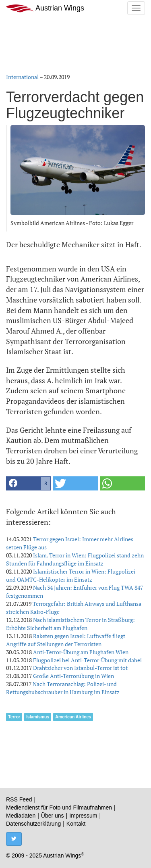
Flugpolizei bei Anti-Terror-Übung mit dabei (87, 660)
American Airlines (73, 717)
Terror (14, 717)
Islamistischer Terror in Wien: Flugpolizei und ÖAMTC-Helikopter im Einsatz (71, 575)
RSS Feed (19, 799)
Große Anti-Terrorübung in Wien (73, 676)
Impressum (83, 816)
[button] (28, 483)
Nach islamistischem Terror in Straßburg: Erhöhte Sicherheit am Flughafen (70, 624)
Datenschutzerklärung (33, 824)
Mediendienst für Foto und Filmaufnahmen (59, 807)
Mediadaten (21, 816)
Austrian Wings (45, 8)
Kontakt (76, 824)
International (22, 77)
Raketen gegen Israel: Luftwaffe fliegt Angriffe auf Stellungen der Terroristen (66, 640)
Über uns (53, 816)
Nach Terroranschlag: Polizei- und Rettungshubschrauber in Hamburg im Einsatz (63, 688)
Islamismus (38, 717)
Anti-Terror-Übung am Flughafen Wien (81, 652)
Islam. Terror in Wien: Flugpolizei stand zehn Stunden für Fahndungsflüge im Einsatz (75, 559)
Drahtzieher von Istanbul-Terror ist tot (80, 668)
